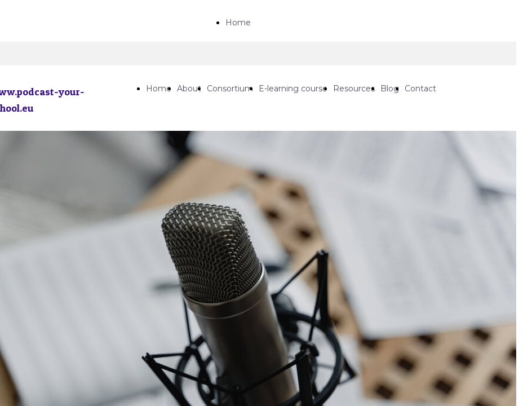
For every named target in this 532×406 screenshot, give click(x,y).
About (189, 89)
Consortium (230, 89)
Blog (390, 89)
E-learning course (293, 89)
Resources (354, 89)
